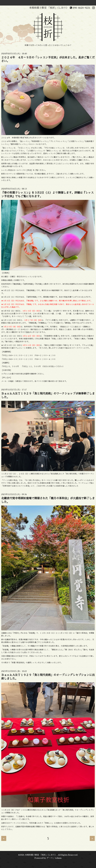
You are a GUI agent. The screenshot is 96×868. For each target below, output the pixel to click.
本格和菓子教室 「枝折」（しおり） (41, 855)
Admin (58, 858)
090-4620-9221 (80, 8)
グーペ (50, 858)
